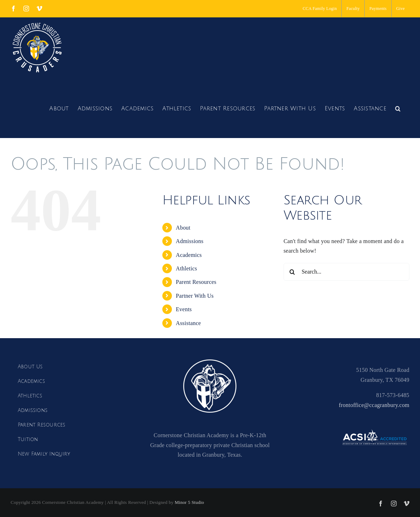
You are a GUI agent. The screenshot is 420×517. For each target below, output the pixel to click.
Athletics (186, 268)
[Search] (292, 272)
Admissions (190, 241)
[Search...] (346, 272)
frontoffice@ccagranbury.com (374, 405)
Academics (189, 255)
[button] (398, 108)
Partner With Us (195, 296)
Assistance (188, 323)
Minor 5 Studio (189, 502)
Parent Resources (196, 282)
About (183, 228)
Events (184, 309)
